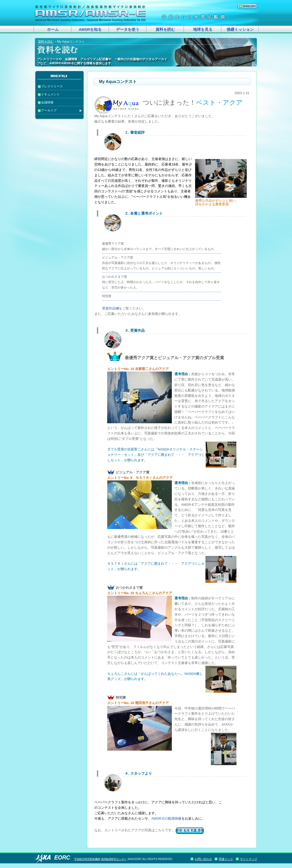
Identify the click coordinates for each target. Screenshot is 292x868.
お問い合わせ (203, 859)
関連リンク (226, 859)
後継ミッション (240, 29)
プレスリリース (52, 86)
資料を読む (165, 29)
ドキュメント (50, 94)
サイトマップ (249, 859)
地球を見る (203, 29)
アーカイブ (49, 110)
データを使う (128, 29)
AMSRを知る (90, 29)
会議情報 (47, 102)
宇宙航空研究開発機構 (87, 859)
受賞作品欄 (110, 308)
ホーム (53, 29)
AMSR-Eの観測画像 (166, 818)
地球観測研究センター (114, 859)
